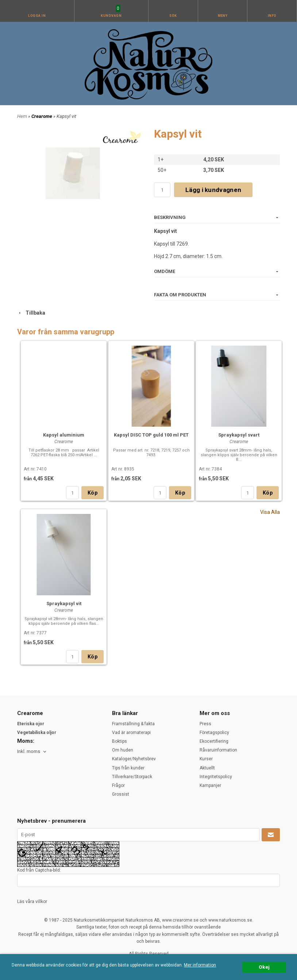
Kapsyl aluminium (64, 435)
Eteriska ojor (31, 724)
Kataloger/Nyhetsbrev (134, 759)
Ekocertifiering (214, 741)
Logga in (37, 16)
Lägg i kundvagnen (213, 190)
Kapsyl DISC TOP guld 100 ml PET (151, 435)
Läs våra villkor (32, 902)
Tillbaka (31, 313)
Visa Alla (270, 512)
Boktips (119, 741)
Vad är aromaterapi (131, 733)
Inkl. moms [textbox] (29, 752)
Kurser (206, 759)
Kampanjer (210, 785)
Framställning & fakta (133, 724)
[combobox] (32, 752)
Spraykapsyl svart (239, 435)
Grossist (121, 794)
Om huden (123, 750)
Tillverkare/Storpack (132, 777)
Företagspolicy (214, 733)
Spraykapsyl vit (64, 604)
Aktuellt (207, 768)
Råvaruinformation (218, 750)
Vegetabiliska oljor (37, 733)
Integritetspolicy (216, 777)
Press (205, 724)
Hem (22, 116)
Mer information (200, 965)
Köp (92, 493)
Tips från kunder (128, 768)
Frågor (118, 785)
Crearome (42, 116)
